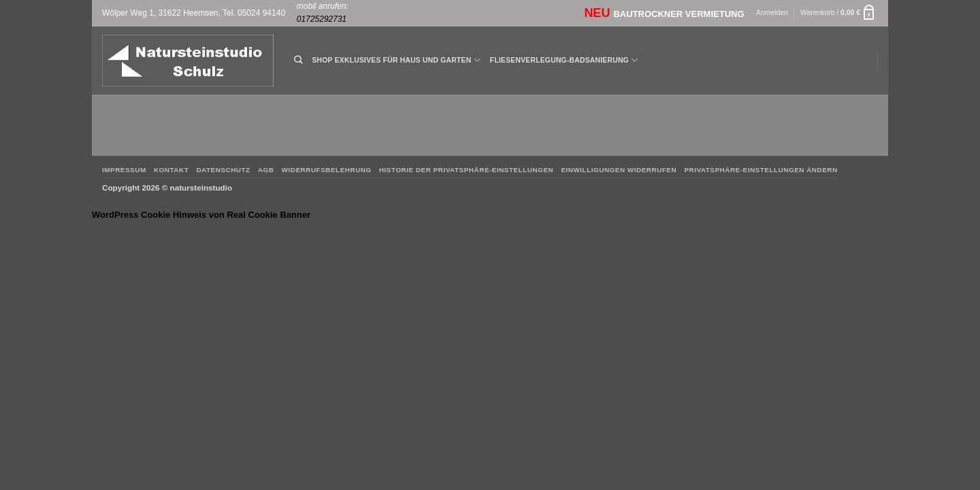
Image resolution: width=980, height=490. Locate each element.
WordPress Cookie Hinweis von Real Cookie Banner (201, 215)
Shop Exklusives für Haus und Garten (396, 60)
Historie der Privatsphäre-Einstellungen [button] (466, 170)
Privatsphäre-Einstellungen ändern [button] (761, 170)
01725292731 (322, 19)
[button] (772, 13)
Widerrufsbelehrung (327, 170)
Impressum (124, 170)
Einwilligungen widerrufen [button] (619, 170)
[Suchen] (298, 60)
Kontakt (171, 170)
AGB (266, 170)
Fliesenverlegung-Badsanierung (564, 60)
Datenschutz (223, 170)
